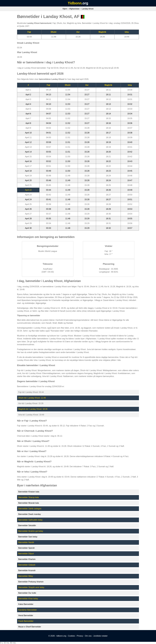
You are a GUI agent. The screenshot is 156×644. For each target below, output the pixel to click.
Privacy (80, 636)
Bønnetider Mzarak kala (29, 503)
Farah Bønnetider (26, 621)
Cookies (71, 636)
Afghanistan (74, 9)
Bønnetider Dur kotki (27, 593)
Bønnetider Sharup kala (29, 497)
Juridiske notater (100, 636)
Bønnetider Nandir (26, 542)
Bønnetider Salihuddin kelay (30, 520)
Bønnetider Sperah (26, 548)
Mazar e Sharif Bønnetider (30, 627)
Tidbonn (75, 3)
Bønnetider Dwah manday (30, 514)
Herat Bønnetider (26, 615)
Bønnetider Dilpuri (26, 554)
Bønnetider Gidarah (27, 565)
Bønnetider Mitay (26, 576)
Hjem (65, 9)
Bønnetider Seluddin (27, 525)
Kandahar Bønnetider (28, 610)
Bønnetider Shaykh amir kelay (31, 587)
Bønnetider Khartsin (27, 559)
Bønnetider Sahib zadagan (30, 509)
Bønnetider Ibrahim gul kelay (31, 531)
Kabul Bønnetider (26, 604)
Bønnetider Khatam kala (29, 492)
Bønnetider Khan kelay (28, 599)
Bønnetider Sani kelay (28, 537)
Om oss (88, 636)
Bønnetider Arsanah (27, 570)
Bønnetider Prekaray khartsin (31, 582)
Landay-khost (88, 9)
